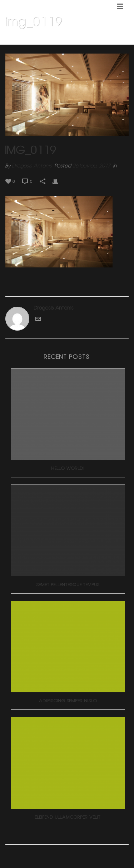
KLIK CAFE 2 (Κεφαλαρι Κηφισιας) (63, 40)
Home (19, 40)
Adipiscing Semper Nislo (68, 701)
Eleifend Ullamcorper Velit (68, 817)
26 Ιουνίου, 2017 (91, 166)
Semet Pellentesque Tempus (68, 585)
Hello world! (68, 468)
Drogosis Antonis (32, 166)
